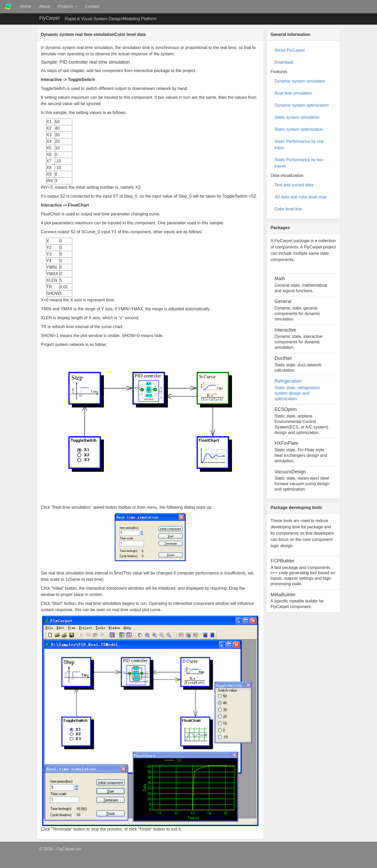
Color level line (288, 209)
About (45, 6)
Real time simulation (293, 93)
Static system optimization (299, 129)
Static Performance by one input (299, 145)
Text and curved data (294, 185)
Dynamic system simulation (300, 81)
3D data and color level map (301, 197)
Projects (68, 6)
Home (26, 6)
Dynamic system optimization (302, 105)
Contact (92, 6)
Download (284, 62)
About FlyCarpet (290, 50)
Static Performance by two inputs (299, 163)
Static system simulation (297, 117)
